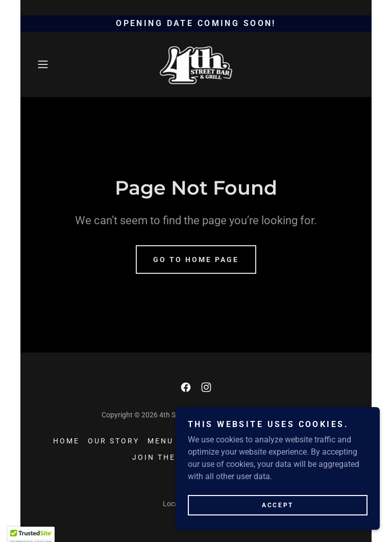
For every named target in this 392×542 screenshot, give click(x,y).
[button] (57, 64)
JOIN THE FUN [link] (165, 457)
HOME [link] (66, 441)
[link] (196, 64)
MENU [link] (161, 441)
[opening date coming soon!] (196, 23)
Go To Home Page (196, 260)
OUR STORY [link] (114, 441)
